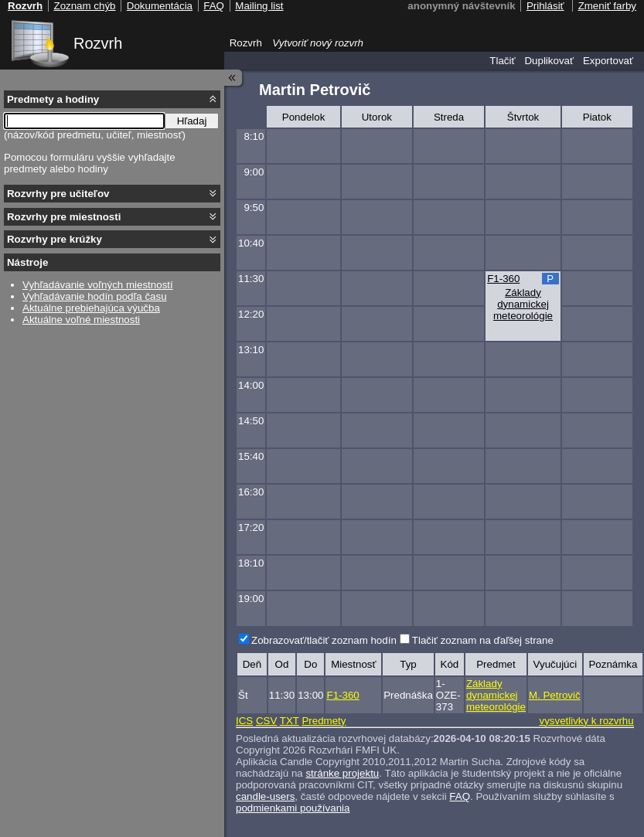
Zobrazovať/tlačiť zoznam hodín (324, 640)
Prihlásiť (545, 6)
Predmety (324, 721)
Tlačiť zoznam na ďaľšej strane (483, 640)
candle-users (265, 796)
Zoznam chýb (84, 6)
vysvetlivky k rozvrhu (586, 721)
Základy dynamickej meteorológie (523, 304)
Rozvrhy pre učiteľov (58, 194)
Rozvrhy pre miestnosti (64, 217)
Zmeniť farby (607, 6)
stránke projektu (342, 773)
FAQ (460, 796)
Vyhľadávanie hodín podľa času (95, 296)
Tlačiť (502, 61)
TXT (290, 721)
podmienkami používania (293, 808)
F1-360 (503, 279)
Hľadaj (192, 121)
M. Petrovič (555, 695)
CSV (266, 721)
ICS (244, 721)
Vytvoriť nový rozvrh (318, 43)
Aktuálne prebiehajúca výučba (91, 308)
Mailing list (259, 6)
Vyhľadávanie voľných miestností (98, 285)
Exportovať (608, 61)
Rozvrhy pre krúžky (55, 239)
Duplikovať (549, 61)
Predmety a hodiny (53, 99)
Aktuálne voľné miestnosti (81, 320)
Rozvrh (98, 43)
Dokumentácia (160, 6)
